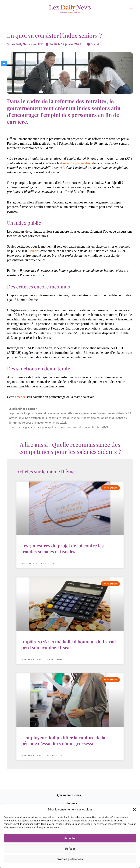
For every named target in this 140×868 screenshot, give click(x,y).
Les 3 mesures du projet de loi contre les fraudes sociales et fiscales (62, 548)
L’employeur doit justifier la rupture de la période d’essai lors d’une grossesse (63, 740)
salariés (34, 251)
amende (20, 397)
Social (95, 44)
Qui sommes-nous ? (70, 795)
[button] (134, 810)
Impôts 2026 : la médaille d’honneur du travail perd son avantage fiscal (68, 644)
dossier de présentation (76, 163)
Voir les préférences (70, 859)
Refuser (70, 849)
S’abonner (70, 804)
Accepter (70, 838)
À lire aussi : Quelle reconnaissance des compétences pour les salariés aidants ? (70, 448)
